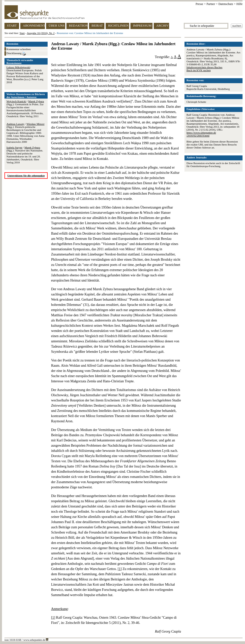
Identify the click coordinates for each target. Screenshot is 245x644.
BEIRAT (97, 25)
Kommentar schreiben (18, 49)
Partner (211, 4)
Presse (199, 4)
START (12, 25)
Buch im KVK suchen (199, 70)
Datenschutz (226, 4)
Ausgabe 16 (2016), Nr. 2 (41, 33)
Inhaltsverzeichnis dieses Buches (204, 67)
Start (22, 33)
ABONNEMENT (34, 25)
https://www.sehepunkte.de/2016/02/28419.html (201, 134)
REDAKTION (78, 25)
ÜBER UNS (57, 25)
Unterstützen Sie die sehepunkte (26, 176)
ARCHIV (162, 25)
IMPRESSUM (142, 25)
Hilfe (239, 4)
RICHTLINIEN (118, 25)
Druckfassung (16, 54)
